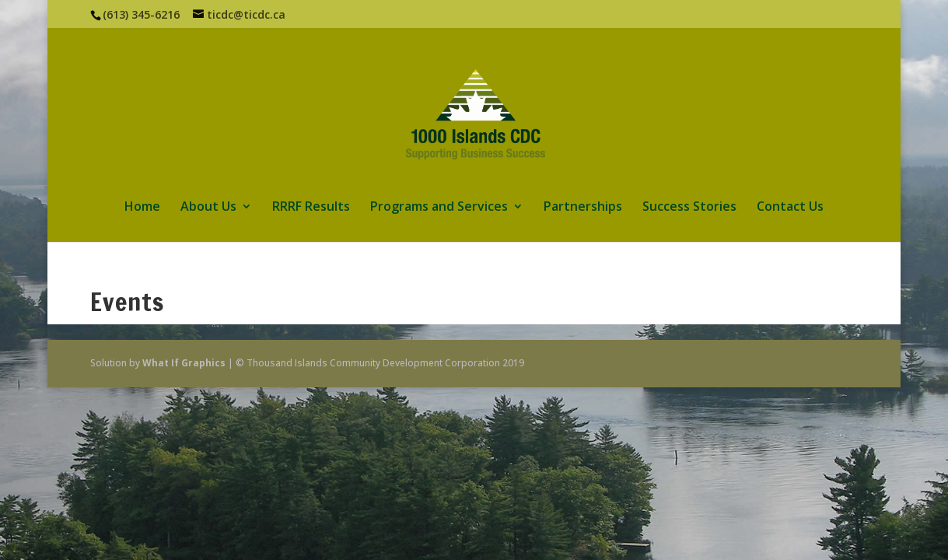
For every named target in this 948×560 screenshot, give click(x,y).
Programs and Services (439, 208)
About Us (208, 208)
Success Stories (689, 208)
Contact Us (790, 208)
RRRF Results (311, 208)
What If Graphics (184, 363)
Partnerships (583, 208)
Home (142, 208)
